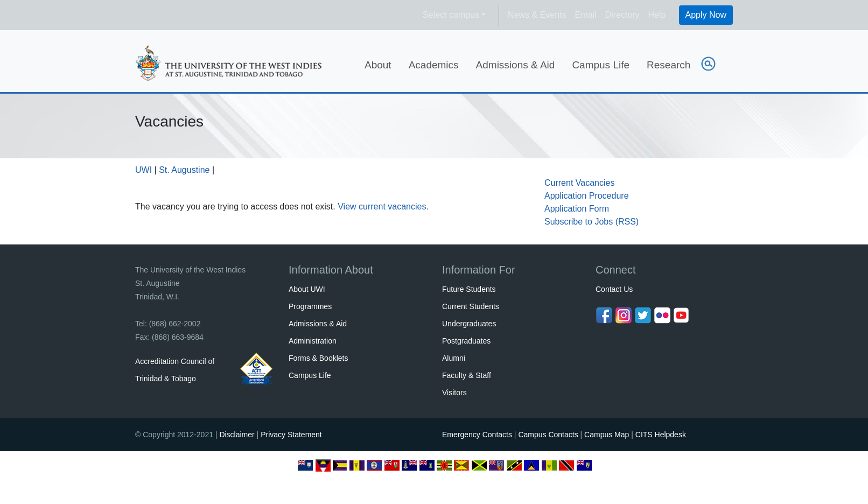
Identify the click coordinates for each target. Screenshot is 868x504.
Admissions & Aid (516, 65)
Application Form (577, 209)
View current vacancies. (383, 206)
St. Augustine (184, 170)
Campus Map (607, 435)
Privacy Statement (291, 435)
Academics (434, 65)
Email (586, 15)
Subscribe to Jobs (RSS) (591, 222)
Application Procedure (587, 196)
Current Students (471, 306)
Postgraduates (466, 341)
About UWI (307, 289)
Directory (622, 15)
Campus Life (601, 65)
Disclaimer (237, 435)
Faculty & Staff (467, 375)
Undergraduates (469, 324)
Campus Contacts (548, 435)
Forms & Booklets (318, 358)
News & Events (537, 15)
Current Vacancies (579, 183)
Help (657, 15)
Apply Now (706, 15)
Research (668, 65)
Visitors (454, 393)
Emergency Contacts (477, 435)
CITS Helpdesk (661, 435)
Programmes (310, 306)
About (378, 65)
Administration (313, 341)
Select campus (451, 15)
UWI (143, 170)
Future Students (469, 289)
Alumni (454, 358)
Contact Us (614, 289)
